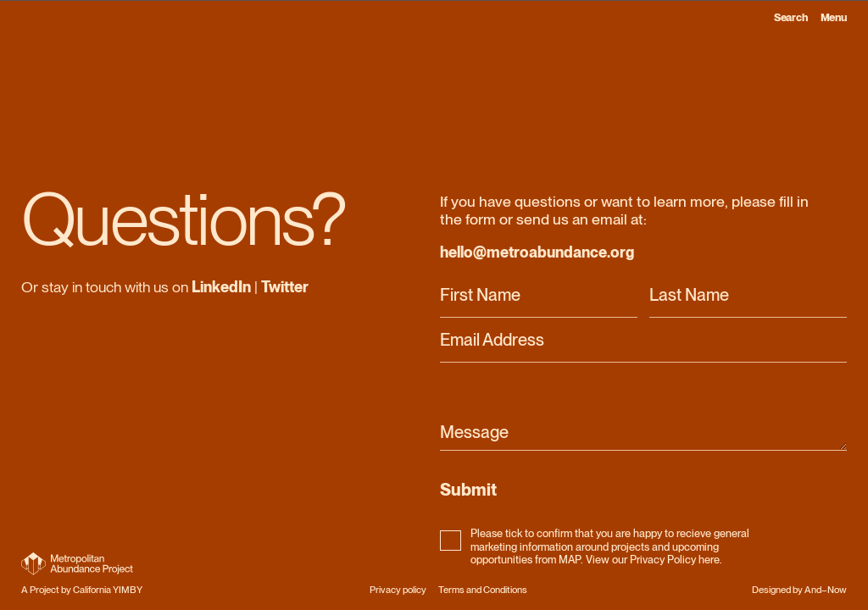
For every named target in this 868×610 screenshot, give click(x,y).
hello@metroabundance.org (537, 252)
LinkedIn (221, 287)
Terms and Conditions (483, 590)
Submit (468, 490)
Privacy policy (398, 590)
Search (791, 17)
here (709, 560)
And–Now (826, 590)
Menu (834, 17)
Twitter (285, 287)
